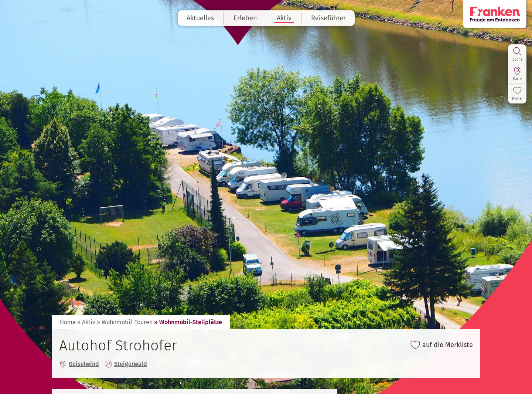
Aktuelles (200, 18)
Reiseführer (328, 18)
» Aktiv (86, 322)
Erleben (245, 18)
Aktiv (284, 18)
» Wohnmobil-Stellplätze (188, 322)
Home (68, 322)
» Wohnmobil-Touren (125, 322)
